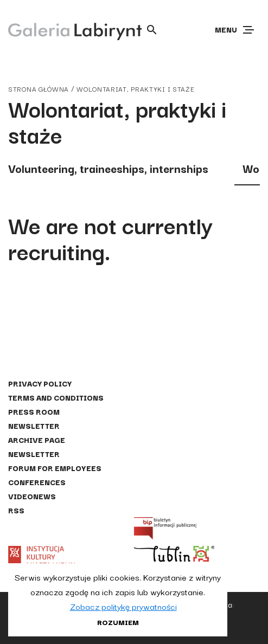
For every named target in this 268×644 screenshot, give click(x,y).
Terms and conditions (56, 397)
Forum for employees (55, 468)
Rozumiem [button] (118, 622)
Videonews (32, 496)
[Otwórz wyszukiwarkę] (152, 30)
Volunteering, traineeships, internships (108, 168)
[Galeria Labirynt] (67, 29)
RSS (16, 510)
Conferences (37, 482)
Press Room (34, 411)
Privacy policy (40, 383)
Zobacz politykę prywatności (123, 606)
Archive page (37, 440)
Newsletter (34, 426)
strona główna (39, 89)
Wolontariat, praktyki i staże (135, 89)
